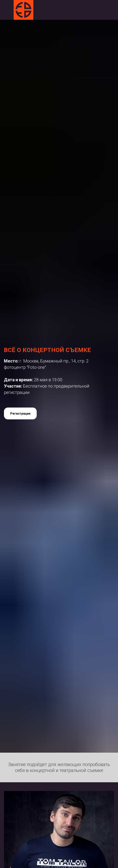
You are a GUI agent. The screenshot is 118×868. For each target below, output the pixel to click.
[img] (23, 10)
